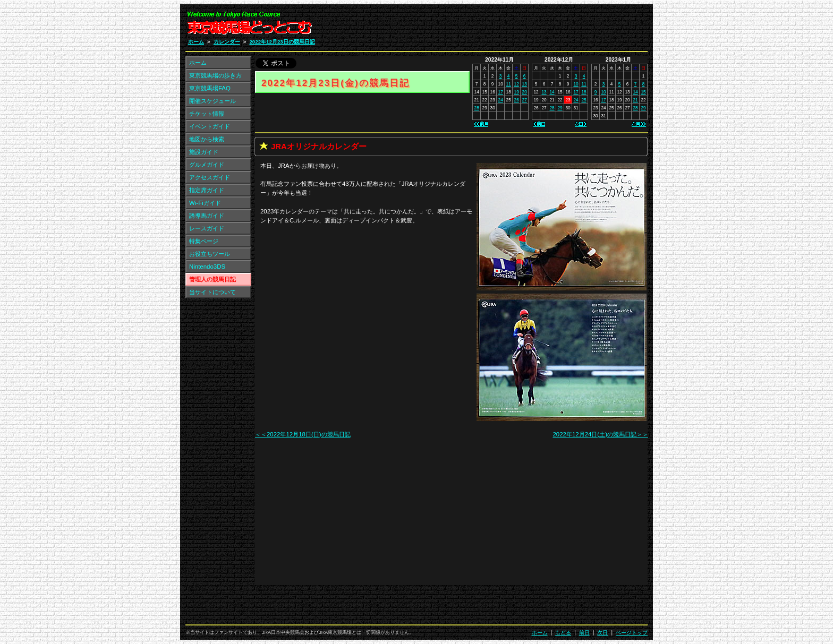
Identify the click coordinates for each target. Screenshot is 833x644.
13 (525, 84)
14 (552, 92)
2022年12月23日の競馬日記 (282, 42)
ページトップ (632, 633)
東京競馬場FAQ (210, 88)
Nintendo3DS (207, 267)
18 (584, 92)
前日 (584, 633)
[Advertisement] (521, 25)
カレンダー (227, 42)
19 (517, 92)
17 (501, 92)
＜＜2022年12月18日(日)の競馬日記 (303, 434)
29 (560, 108)
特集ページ (204, 241)
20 (525, 92)
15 (643, 92)
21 (635, 100)
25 (584, 100)
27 (525, 100)
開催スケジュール (212, 101)
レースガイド (207, 228)
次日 (602, 633)
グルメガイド (207, 165)
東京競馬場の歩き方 (215, 75)
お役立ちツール (210, 254)
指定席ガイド (207, 190)
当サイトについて (212, 292)
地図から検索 (207, 139)
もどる (563, 633)
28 (477, 108)
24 (501, 100)
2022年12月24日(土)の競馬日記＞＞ (600, 434)
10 (576, 84)
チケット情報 (207, 114)
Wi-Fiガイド (205, 203)
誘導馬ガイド (207, 216)
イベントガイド (210, 126)
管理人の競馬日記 (212, 279)
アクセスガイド (210, 177)
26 (517, 100)
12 (517, 84)
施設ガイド (204, 152)
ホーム (196, 42)
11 (509, 84)
